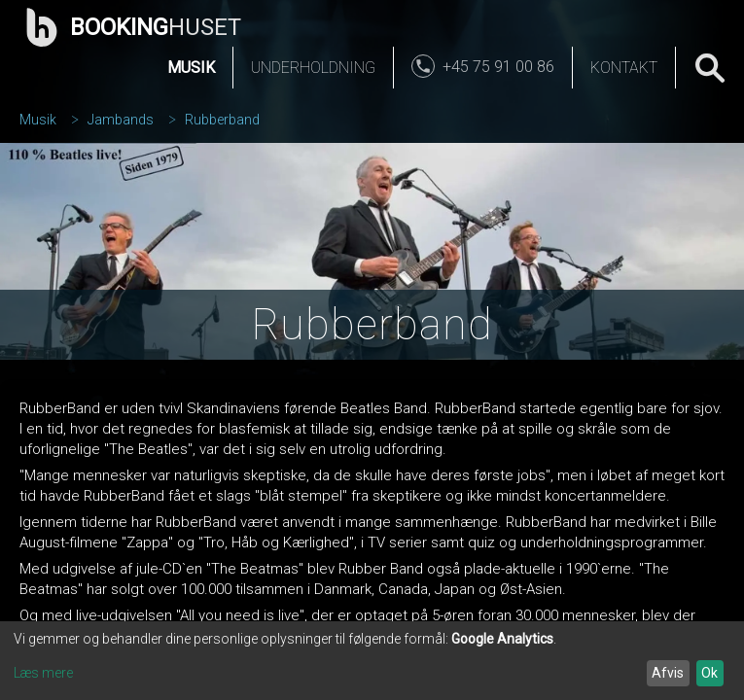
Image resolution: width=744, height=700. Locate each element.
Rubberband (222, 120)
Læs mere (43, 673)
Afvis (668, 673)
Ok (709, 673)
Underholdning (313, 68)
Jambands (121, 120)
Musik (191, 68)
